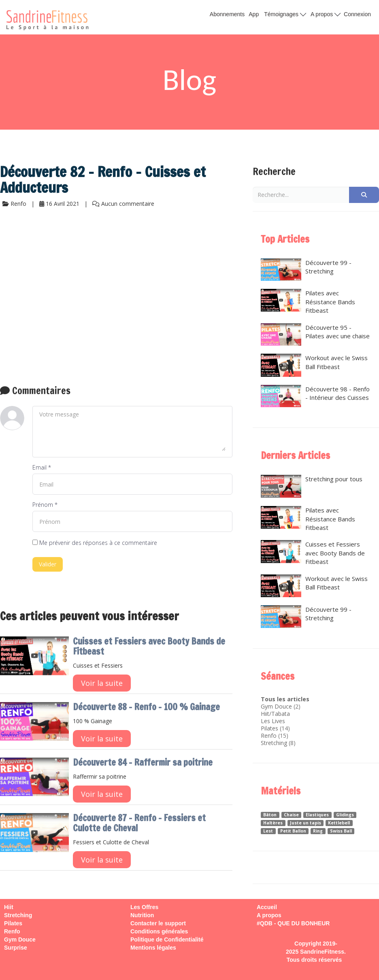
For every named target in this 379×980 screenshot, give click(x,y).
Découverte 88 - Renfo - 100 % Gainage (146, 707)
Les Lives (273, 721)
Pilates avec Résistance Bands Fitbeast (308, 302)
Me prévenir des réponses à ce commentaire (95, 543)
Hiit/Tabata (275, 714)
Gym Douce (276, 706)
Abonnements (227, 14)
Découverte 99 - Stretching (306, 270)
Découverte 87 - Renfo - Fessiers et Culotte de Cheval (139, 823)
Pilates (269, 728)
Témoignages (285, 14)
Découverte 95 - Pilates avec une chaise (315, 335)
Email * (42, 467)
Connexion (357, 14)
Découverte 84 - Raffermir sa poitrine (143, 762)
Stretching (274, 743)
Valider (48, 564)
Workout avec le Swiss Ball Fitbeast (314, 365)
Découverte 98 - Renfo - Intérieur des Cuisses (315, 396)
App (254, 14)
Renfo (269, 736)
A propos (326, 14)
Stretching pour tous (312, 486)
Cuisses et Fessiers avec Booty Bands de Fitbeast (149, 646)
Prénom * (45, 505)
